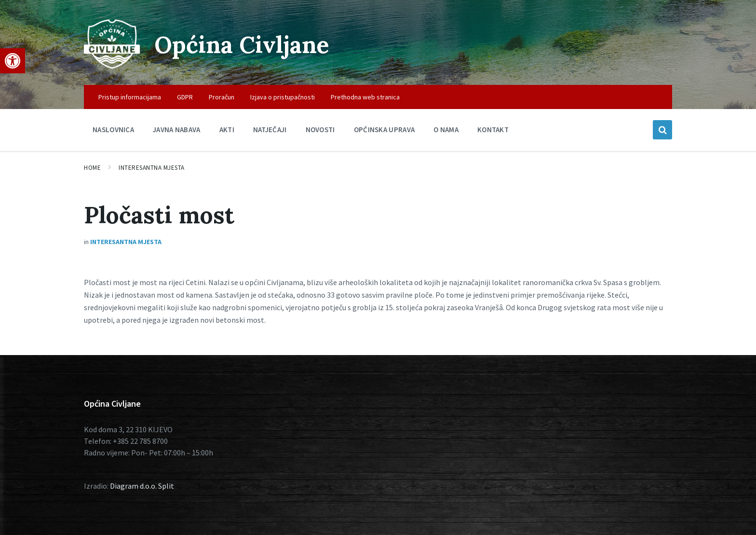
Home (92, 168)
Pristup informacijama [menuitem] (130, 97)
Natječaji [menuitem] (270, 130)
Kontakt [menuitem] (493, 130)
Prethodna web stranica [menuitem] (365, 97)
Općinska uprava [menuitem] (385, 130)
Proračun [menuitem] (222, 97)
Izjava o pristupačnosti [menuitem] (283, 97)
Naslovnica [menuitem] (113, 130)
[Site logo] (112, 66)
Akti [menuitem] (227, 130)
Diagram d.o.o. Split (142, 486)
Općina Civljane (242, 45)
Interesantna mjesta (152, 168)
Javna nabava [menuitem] (177, 130)
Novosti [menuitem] (320, 130)
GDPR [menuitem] (185, 97)
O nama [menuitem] (446, 130)
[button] (13, 61)
